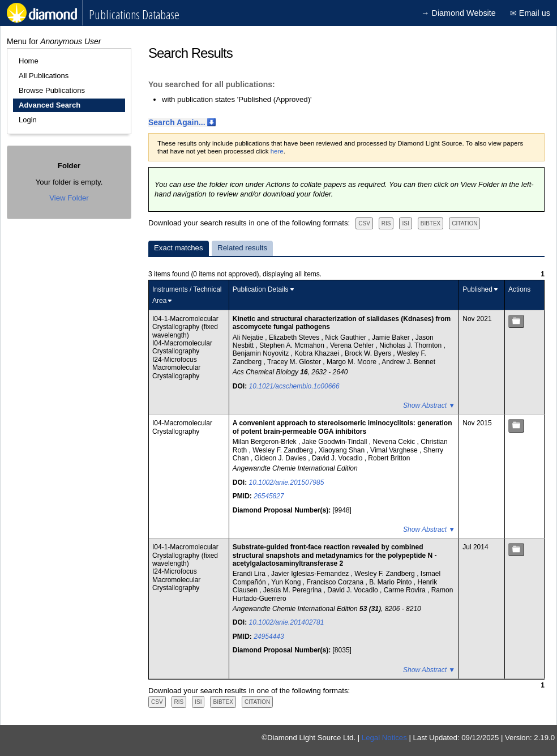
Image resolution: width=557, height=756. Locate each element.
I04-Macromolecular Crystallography (182, 347)
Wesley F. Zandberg (284, 450)
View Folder (69, 198)
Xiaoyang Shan (343, 450)
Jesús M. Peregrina (294, 590)
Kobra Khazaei (318, 353)
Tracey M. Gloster (295, 362)
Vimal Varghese (395, 450)
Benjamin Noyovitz (262, 353)
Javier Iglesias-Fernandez (311, 574)
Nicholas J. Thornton (411, 345)
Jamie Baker (392, 338)
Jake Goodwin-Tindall (336, 442)
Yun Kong (287, 582)
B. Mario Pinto (391, 582)
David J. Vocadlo (338, 458)
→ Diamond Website (459, 13)
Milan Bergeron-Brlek (265, 442)
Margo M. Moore (352, 362)
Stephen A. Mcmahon (293, 345)
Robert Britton (389, 458)
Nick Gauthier (346, 338)
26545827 (269, 496)
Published (477, 289)
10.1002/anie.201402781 (287, 622)
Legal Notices (384, 738)
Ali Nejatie (249, 338)
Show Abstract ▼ (429, 405)
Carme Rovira (406, 590)
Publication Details (261, 289)
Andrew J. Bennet (408, 362)
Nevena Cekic (395, 442)
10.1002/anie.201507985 (287, 482)
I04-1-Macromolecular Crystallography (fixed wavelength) (185, 327)
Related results (242, 248)
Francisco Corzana (336, 582)
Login (28, 120)
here (277, 151)
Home (29, 61)
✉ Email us (530, 13)
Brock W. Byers (369, 353)
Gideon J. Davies (282, 458)
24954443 (269, 637)
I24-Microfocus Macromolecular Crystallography (176, 368)
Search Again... (177, 122)
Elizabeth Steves (295, 338)
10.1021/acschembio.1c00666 (294, 386)
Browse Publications (52, 90)
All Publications (44, 76)
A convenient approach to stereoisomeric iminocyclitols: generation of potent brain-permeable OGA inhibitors (342, 427)
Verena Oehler (353, 345)
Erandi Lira (250, 574)
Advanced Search (50, 105)
